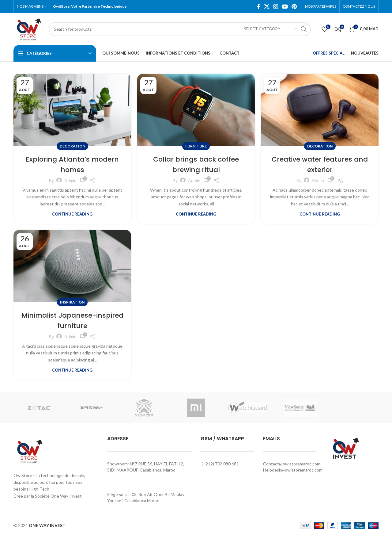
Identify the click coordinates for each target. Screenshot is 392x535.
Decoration (72, 146)
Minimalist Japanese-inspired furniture (72, 320)
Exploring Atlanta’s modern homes (72, 164)
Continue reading (72, 214)
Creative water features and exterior (320, 164)
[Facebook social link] (259, 6)
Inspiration (72, 302)
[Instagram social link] (276, 6)
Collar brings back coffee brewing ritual (196, 164)
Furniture (196, 146)
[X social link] (267, 6)
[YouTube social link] (285, 6)
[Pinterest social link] (294, 6)
